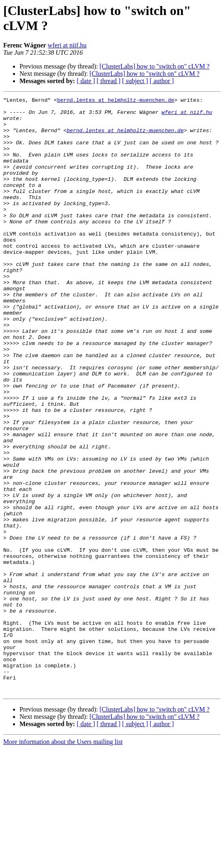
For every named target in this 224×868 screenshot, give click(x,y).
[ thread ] (109, 81)
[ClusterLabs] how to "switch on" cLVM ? (154, 66)
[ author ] (162, 81)
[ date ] (86, 81)
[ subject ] (135, 81)
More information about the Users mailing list (63, 861)
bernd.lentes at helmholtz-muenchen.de (116, 101)
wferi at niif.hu (67, 45)
